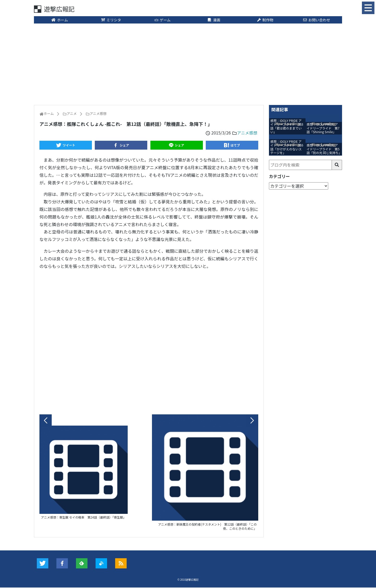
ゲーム (162, 20)
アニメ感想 (247, 133)
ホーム (60, 20)
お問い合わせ (316, 20)
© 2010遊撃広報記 (188, 580)
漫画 (214, 20)
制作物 (265, 20)
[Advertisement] (188, 64)
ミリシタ (111, 20)
